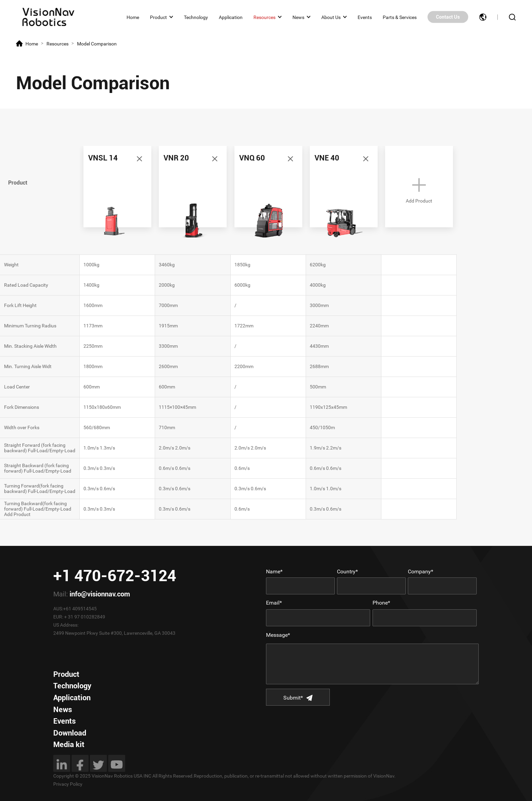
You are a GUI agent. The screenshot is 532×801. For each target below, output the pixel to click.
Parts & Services (400, 17)
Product (158, 17)
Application (231, 17)
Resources (264, 17)
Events (365, 17)
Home (133, 17)
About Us (331, 17)
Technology (196, 17)
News (298, 17)
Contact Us (448, 17)
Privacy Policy (68, 784)
